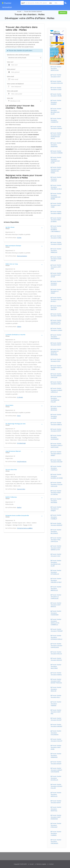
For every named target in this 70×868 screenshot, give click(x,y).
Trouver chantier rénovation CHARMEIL (56, 833)
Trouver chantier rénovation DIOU (56, 360)
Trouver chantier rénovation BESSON (56, 659)
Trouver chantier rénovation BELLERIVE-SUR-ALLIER (56, 111)
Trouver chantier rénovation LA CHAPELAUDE (56, 597)
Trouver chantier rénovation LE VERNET (56, 291)
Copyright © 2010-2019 (20, 864)
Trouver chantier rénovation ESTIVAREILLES (56, 572)
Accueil (19, 11)
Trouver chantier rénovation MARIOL (56, 674)
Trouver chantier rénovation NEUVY (56, 344)
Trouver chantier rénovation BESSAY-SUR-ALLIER (56, 376)
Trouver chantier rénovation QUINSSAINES (56, 437)
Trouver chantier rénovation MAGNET (56, 725)
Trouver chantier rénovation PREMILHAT (56, 251)
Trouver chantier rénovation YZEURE (56, 95)
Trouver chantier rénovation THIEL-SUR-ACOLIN (56, 540)
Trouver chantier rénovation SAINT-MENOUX (56, 605)
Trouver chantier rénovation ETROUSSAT (56, 825)
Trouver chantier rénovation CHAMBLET (56, 517)
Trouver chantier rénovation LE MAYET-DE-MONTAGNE (56, 352)
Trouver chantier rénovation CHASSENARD (56, 613)
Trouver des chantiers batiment (33, 11)
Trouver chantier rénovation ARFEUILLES (56, 794)
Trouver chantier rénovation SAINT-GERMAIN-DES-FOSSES (56, 170)
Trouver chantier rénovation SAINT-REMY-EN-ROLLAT (56, 322)
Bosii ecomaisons (22, 256)
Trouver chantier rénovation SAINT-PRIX (56, 712)
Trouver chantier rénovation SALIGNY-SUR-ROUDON (57, 645)
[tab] (24, 228)
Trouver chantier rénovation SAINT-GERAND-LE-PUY (56, 548)
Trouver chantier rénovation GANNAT (56, 128)
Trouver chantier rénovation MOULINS (57, 82)
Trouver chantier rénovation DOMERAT (56, 102)
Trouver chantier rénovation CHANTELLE (56, 468)
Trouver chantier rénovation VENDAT (56, 243)
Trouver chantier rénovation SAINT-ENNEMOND (56, 817)
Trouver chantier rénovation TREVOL (56, 315)
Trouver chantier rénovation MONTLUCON (56, 68)
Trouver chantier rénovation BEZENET (56, 524)
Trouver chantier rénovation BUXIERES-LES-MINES (57, 476)
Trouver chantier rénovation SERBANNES (56, 755)
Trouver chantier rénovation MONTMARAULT (56, 337)
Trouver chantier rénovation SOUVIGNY (56, 283)
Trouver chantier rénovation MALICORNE (56, 666)
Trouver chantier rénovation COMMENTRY (56, 120)
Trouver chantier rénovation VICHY (56, 76)
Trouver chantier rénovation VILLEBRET (56, 416)
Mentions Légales (41, 864)
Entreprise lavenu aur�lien (25, 528)
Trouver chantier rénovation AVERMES (57, 152)
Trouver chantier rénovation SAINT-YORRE (56, 205)
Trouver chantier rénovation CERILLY (56, 383)
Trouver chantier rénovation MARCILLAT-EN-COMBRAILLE (56, 622)
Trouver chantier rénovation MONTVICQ (56, 809)
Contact (51, 864)
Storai (19, 416)
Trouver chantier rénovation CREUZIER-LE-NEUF (56, 580)
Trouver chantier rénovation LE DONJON (56, 509)
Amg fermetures (22, 462)
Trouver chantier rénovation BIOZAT (56, 763)
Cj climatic (20, 397)
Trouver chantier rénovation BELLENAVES (56, 532)
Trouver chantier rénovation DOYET (56, 430)
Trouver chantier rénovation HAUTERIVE (56, 501)
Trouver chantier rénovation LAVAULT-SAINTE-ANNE (57, 445)
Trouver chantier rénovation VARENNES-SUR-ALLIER (56, 160)
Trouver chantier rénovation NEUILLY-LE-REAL (57, 367)
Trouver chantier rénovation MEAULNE (56, 689)
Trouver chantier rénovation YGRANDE (56, 704)
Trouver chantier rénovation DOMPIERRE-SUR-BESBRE (56, 196)
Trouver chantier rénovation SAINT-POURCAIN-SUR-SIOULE (56, 136)
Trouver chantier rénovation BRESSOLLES (56, 589)
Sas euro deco (21, 489)
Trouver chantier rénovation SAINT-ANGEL (56, 747)
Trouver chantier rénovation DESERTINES (56, 145)
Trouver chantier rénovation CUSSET (56, 89)
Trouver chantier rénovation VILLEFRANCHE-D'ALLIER (56, 399)
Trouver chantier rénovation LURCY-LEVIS (56, 267)
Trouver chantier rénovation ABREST (56, 212)
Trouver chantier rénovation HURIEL (56, 237)
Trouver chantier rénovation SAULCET (56, 740)
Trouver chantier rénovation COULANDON (56, 733)
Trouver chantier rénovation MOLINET (57, 461)
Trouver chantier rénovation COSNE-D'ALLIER (56, 259)
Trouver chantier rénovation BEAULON (56, 308)
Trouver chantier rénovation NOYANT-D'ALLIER (57, 786)
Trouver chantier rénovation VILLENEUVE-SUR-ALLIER (56, 563)
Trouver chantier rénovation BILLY (56, 696)
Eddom (19, 327)
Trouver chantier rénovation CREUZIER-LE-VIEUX (56, 187)
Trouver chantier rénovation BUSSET (56, 719)
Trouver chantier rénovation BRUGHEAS (56, 408)
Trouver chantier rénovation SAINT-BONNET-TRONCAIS (56, 681)
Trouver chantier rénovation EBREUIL (56, 424)
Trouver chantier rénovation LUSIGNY (56, 329)
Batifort (19, 507)
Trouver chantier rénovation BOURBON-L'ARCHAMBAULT (56, 229)
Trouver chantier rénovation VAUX (56, 555)
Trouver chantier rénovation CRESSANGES (56, 842)
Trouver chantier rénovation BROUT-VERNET (56, 454)
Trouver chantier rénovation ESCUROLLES (56, 778)
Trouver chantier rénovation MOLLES (56, 653)
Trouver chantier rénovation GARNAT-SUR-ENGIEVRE (57, 770)
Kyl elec (19, 238)
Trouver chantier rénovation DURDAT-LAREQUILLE (57, 390)
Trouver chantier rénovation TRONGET (57, 630)
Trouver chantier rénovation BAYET (56, 802)
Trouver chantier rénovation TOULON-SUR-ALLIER (57, 484)
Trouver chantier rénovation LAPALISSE (56, 179)
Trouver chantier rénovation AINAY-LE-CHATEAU (56, 493)
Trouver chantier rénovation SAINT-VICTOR (56, 275)
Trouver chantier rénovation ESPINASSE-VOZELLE (56, 637)
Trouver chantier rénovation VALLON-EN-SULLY (56, 299)
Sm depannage (21, 443)
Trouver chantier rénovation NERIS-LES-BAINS (56, 220)
